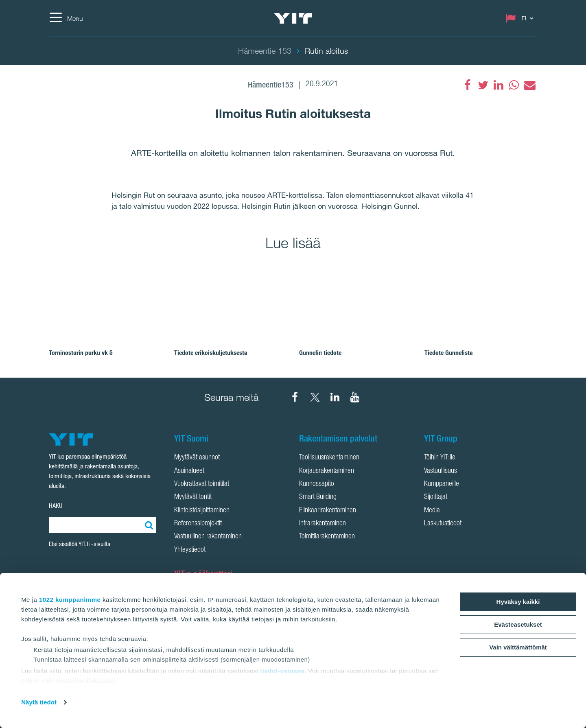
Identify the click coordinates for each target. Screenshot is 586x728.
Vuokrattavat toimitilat (202, 484)
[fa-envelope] (529, 85)
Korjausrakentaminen (327, 471)
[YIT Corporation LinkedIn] (335, 397)
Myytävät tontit (193, 497)
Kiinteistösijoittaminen (202, 511)
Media (432, 511)
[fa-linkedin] (499, 85)
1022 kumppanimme (70, 600)
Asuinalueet (189, 471)
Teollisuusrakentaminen (329, 458)
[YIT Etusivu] (293, 18)
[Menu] (66, 18)
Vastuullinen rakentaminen (208, 537)
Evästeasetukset (518, 624)
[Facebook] (468, 85)
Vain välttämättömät (518, 647)
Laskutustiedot (443, 524)
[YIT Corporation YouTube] (355, 397)
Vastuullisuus (441, 471)
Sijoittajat (436, 497)
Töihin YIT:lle (440, 458)
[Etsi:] (148, 525)
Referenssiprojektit (198, 524)
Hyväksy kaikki (518, 602)
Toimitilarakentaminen (327, 537)
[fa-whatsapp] (514, 85)
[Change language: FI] (521, 18)
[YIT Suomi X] (315, 397)
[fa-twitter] (483, 85)
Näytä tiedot (39, 702)
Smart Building (318, 497)
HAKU (56, 506)
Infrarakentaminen (323, 524)
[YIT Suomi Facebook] (295, 397)
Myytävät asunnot (197, 458)
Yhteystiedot (190, 550)
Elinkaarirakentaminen (328, 511)
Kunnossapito (317, 484)
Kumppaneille (442, 484)
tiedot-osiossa (282, 671)
